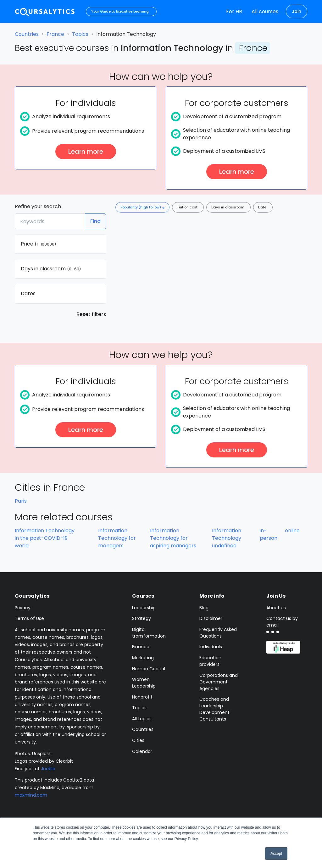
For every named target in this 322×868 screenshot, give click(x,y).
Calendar (142, 751)
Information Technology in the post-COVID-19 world (45, 538)
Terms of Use (29, 618)
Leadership (144, 608)
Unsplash (42, 754)
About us (276, 608)
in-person (269, 534)
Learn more (86, 152)
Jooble (48, 769)
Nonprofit (142, 697)
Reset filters (91, 314)
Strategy (142, 618)
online (292, 531)
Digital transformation (149, 633)
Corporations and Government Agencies (219, 682)
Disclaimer (211, 618)
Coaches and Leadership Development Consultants (214, 709)
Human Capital (149, 669)
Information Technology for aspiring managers (173, 538)
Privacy (23, 608)
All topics (142, 719)
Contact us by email (282, 622)
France (55, 34)
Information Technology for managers (117, 538)
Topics (80, 34)
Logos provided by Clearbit (44, 761)
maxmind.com (31, 795)
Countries (27, 34)
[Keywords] (50, 221)
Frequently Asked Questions (218, 633)
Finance (141, 647)
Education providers (210, 661)
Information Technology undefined (227, 538)
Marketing (143, 658)
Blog (204, 608)
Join (297, 11)
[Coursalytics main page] (45, 11)
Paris (21, 501)
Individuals (211, 647)
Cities (138, 740)
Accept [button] (276, 854)
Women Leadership (144, 683)
